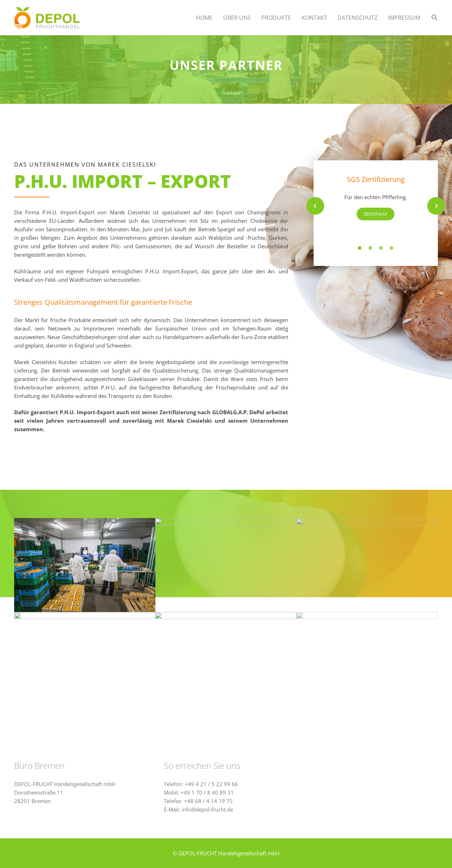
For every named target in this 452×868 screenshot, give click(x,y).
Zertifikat (376, 214)
